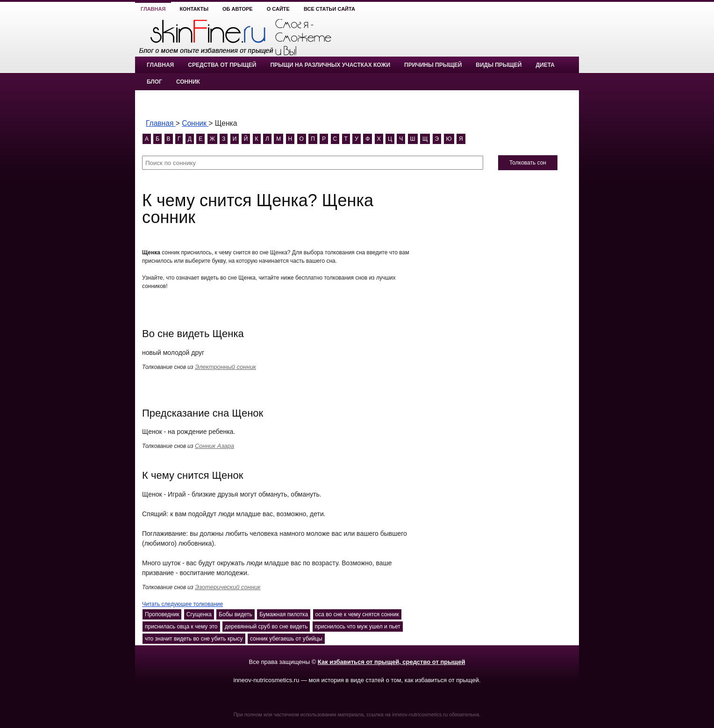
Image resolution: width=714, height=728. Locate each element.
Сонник (188, 82)
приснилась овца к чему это (181, 627)
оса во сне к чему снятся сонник (357, 614)
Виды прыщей (499, 65)
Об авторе (238, 9)
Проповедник (162, 614)
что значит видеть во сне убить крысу (194, 639)
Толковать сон (528, 163)
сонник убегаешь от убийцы (286, 639)
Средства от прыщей (222, 65)
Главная (153, 9)
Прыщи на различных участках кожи (330, 65)
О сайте (278, 9)
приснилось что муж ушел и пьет (358, 627)
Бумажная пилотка (284, 614)
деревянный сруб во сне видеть (266, 627)
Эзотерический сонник (228, 587)
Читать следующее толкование (182, 604)
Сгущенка (199, 614)
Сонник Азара (214, 446)
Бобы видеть (235, 614)
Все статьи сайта (329, 9)
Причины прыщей (433, 65)
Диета (545, 65)
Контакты (194, 9)
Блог (154, 82)
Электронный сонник (225, 367)
